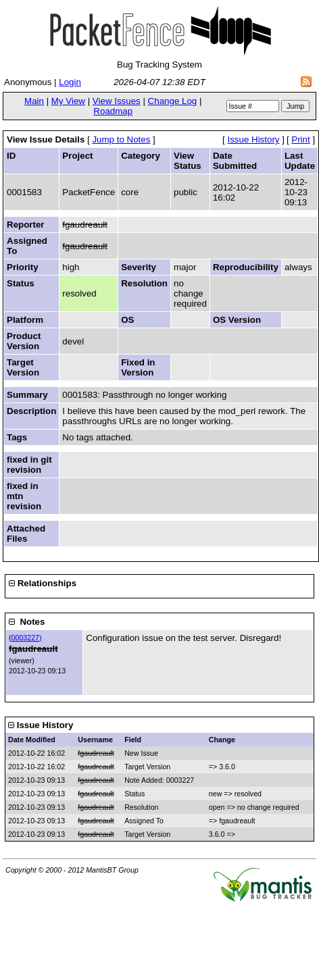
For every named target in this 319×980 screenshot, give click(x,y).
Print (300, 139)
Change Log (173, 101)
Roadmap (113, 111)
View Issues (117, 101)
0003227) (27, 638)
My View (68, 101)
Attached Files (26, 534)
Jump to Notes (121, 139)
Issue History (253, 139)
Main (34, 101)
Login (70, 82)
